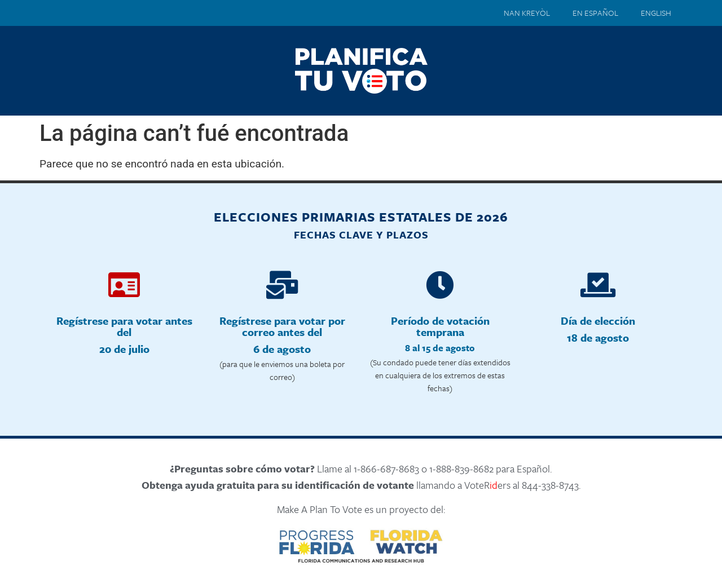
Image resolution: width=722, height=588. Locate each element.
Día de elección (598, 320)
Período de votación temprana (440, 326)
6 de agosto (282, 349)
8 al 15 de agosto (440, 348)
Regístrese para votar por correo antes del (282, 326)
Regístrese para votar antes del (124, 326)
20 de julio (124, 349)
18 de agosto (598, 337)
